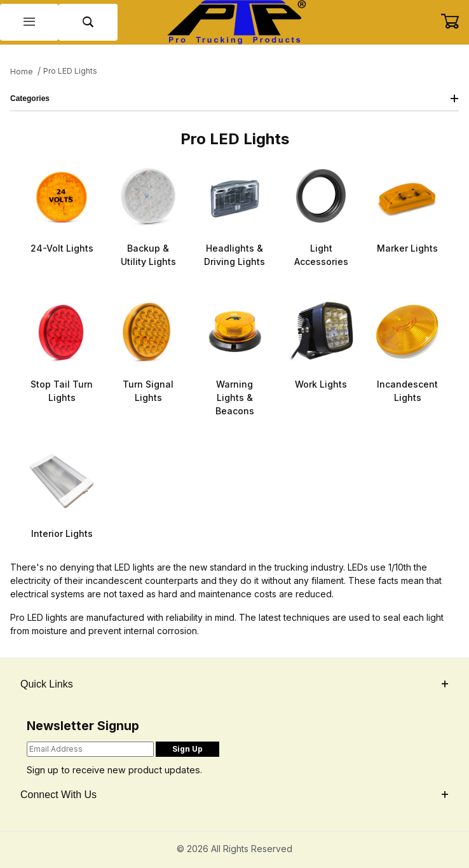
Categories (234, 98)
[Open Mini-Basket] (455, 22)
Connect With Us (234, 795)
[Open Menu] (29, 23)
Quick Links (234, 684)
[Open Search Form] (88, 23)
